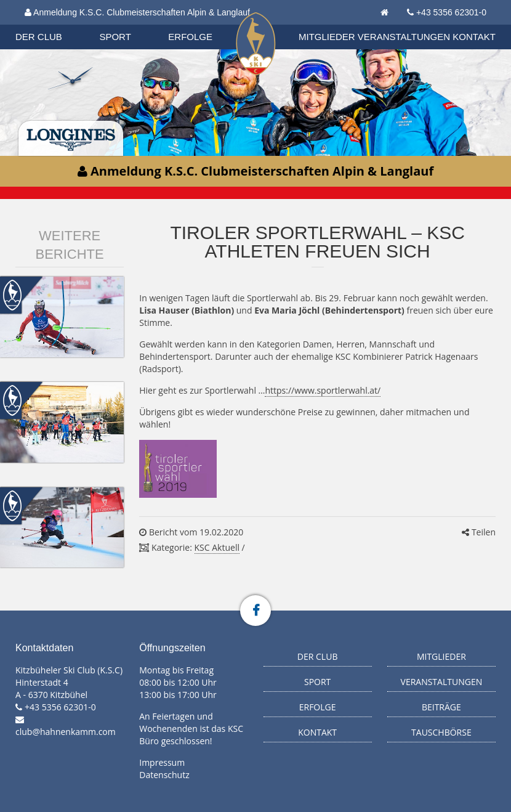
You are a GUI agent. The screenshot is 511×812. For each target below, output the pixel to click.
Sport (115, 37)
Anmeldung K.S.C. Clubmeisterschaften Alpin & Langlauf (137, 12)
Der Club (39, 37)
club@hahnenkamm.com (66, 732)
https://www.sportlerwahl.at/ (323, 390)
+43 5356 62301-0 (451, 12)
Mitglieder (327, 37)
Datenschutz (164, 775)
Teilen (479, 532)
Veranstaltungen (404, 37)
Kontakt (474, 37)
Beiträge (441, 707)
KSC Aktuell (217, 547)
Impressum (162, 762)
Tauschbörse (441, 732)
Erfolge (190, 37)
